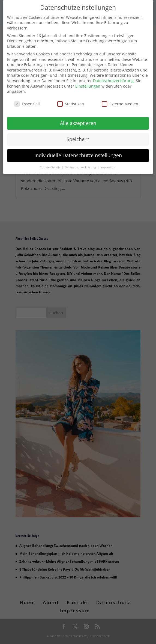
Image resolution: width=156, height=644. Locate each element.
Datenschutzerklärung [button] (81, 164)
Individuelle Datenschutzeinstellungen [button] (78, 152)
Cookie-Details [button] (50, 164)
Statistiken (71, 100)
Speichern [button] (78, 136)
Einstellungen (88, 83)
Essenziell (27, 100)
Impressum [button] (108, 164)
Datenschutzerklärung (113, 77)
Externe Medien (120, 100)
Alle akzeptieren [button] (78, 120)
